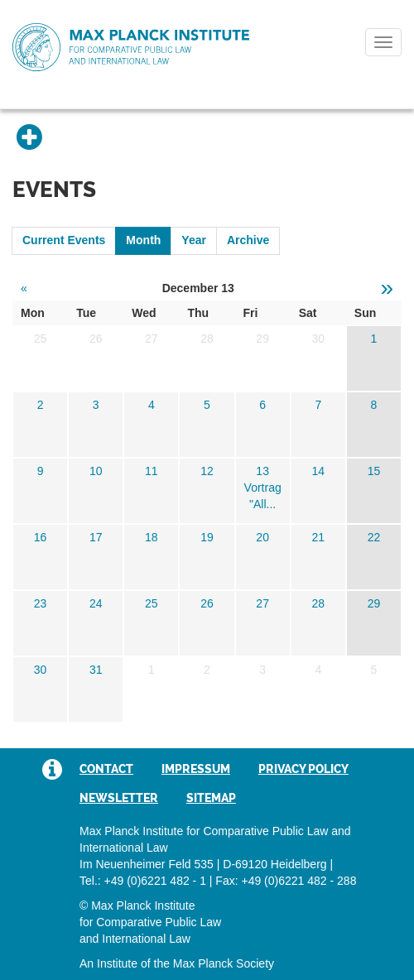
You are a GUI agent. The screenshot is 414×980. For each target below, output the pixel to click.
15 (374, 471)
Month (143, 240)
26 (207, 603)
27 (262, 603)
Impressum (196, 769)
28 (318, 603)
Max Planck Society (224, 963)
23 (41, 603)
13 (262, 471)
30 (41, 670)
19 (207, 537)
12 (207, 471)
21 (318, 537)
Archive (248, 240)
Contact (106, 769)
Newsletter (119, 798)
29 (374, 603)
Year (194, 240)
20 (262, 537)
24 (96, 603)
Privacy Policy (303, 769)
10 (96, 471)
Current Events (64, 240)
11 (152, 471)
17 (96, 537)
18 (152, 537)
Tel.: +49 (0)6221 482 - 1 (143, 881)
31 (96, 670)
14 (318, 471)
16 (41, 537)
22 (374, 537)
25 (152, 603)
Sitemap (211, 798)
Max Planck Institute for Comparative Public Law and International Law (131, 48)
